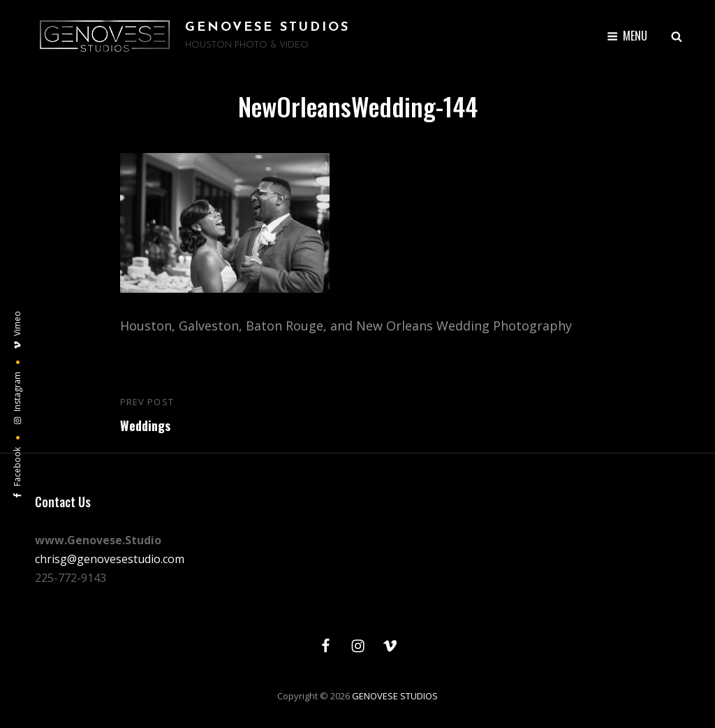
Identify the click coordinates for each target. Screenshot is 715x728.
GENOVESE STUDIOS (267, 28)
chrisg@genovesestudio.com (110, 559)
